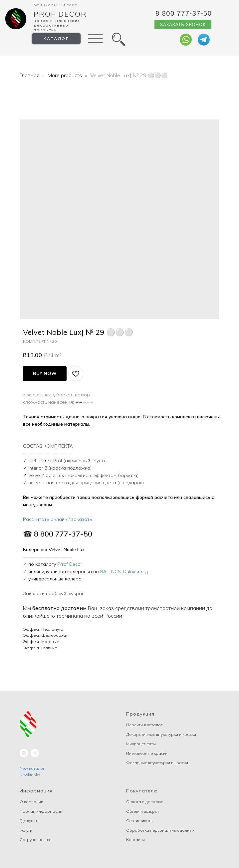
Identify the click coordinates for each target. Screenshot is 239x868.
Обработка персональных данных (160, 830)
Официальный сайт (55, 5)
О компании (31, 802)
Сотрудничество (36, 840)
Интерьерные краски (147, 753)
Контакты (135, 840)
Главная (29, 75)
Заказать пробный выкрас (54, 593)
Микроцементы (141, 744)
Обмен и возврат (143, 811)
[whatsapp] (24, 753)
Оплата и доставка (145, 802)
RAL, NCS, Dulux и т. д (124, 571)
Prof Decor (60, 14)
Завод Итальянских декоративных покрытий (57, 25)
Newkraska (30, 775)
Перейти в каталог (144, 725)
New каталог (32, 768)
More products (65, 75)
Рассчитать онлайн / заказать (58, 519)
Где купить (29, 821)
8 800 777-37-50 (184, 13)
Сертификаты (140, 821)
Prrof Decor (70, 564)
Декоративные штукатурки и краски (161, 734)
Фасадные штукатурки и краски (157, 763)
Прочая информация (41, 811)
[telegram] (35, 753)
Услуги (26, 830)
